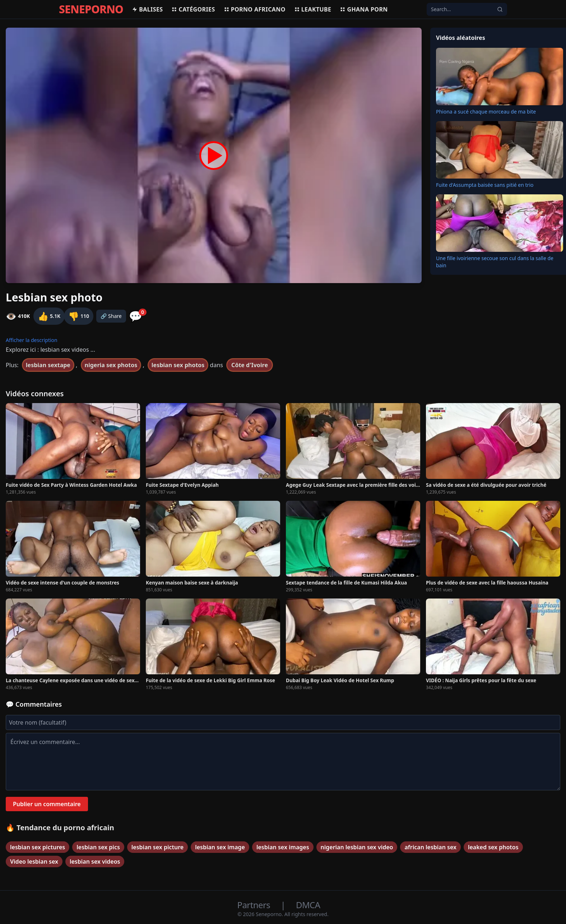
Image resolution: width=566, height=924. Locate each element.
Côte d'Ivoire (250, 365)
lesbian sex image (220, 847)
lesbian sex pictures (38, 847)
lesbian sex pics (98, 847)
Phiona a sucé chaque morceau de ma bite (486, 112)
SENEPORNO (91, 9)
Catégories (193, 9)
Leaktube (313, 9)
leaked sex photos (493, 847)
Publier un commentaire (47, 804)
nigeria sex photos (111, 365)
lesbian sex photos (178, 365)
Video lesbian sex (34, 861)
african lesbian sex (430, 847)
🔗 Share (111, 316)
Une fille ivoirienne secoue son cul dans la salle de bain (495, 262)
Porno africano (255, 9)
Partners (255, 905)
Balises (147, 9)
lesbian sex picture (157, 847)
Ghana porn (364, 9)
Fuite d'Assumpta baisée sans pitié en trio (485, 185)
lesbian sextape (48, 365)
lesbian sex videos (95, 861)
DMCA (308, 905)
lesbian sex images (283, 847)
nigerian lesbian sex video (357, 847)
